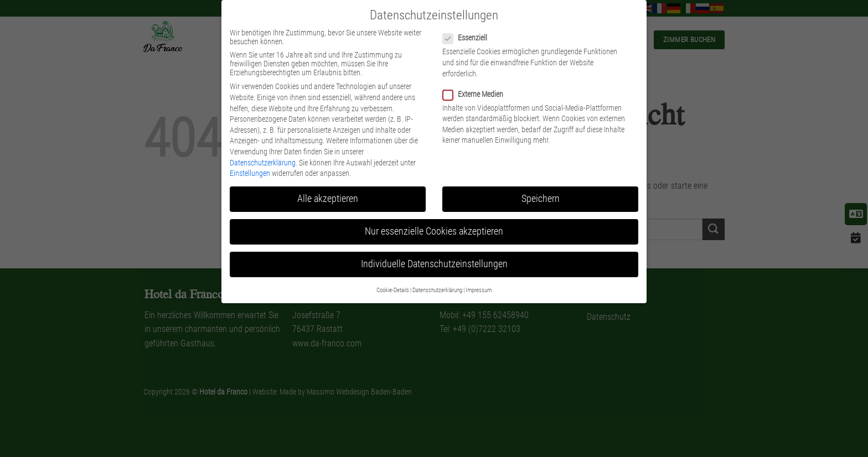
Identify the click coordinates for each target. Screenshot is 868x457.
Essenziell (469, 38)
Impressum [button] (479, 290)
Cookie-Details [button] (393, 290)
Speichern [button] (541, 199)
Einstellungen (250, 173)
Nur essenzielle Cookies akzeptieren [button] (434, 231)
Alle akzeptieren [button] (328, 199)
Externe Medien (477, 94)
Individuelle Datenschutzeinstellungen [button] (434, 264)
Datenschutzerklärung (263, 163)
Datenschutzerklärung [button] (437, 290)
